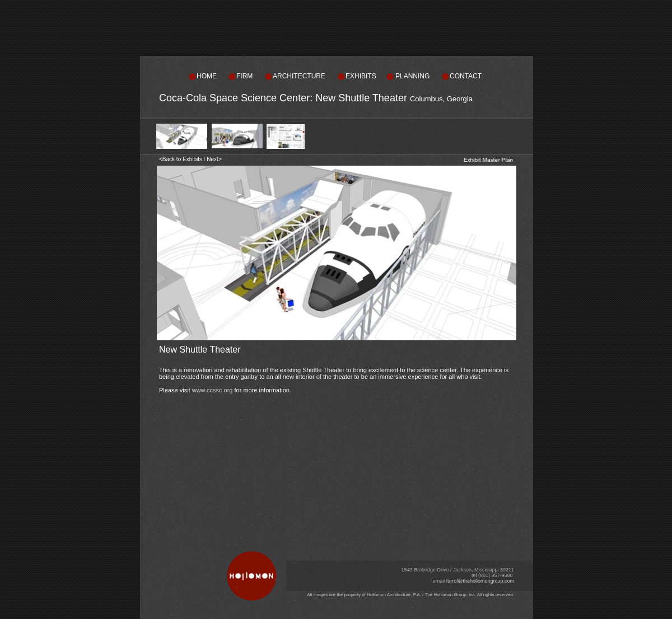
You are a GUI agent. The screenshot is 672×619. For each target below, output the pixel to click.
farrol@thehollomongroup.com (480, 581)
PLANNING (412, 76)
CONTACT (466, 76)
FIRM (244, 76)
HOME (207, 76)
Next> (214, 159)
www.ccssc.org (213, 390)
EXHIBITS (361, 76)
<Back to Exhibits (181, 159)
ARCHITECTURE (299, 76)
